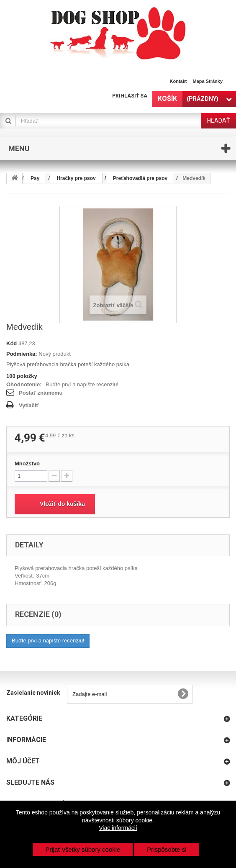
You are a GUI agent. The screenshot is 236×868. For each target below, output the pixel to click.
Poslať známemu (41, 393)
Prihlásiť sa (130, 96)
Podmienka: (22, 354)
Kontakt (178, 81)
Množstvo (27, 464)
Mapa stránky (208, 81)
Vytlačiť (29, 405)
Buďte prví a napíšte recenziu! (82, 384)
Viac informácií (118, 828)
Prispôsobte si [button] (167, 849)
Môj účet (23, 761)
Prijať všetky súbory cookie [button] (83, 849)
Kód (12, 343)
